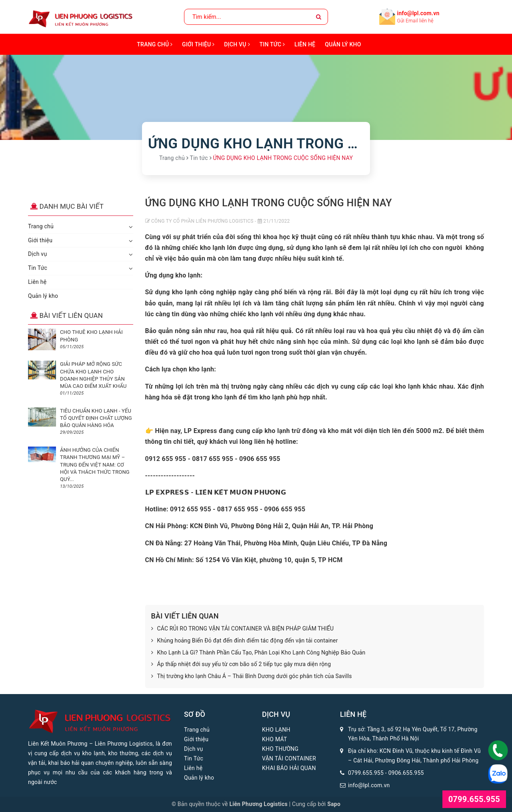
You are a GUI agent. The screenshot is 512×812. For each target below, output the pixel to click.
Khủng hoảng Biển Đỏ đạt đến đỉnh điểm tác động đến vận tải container (245, 641)
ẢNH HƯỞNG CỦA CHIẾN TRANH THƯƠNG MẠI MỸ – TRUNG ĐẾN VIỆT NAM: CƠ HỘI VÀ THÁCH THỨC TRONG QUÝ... (95, 465)
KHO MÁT (275, 739)
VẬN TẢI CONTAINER (289, 758)
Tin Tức (272, 44)
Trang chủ (155, 44)
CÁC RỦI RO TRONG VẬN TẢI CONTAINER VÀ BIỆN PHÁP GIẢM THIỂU (243, 629)
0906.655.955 (406, 773)
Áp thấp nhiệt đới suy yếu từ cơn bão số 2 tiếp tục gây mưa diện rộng (241, 664)
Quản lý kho (343, 44)
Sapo (334, 804)
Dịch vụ (237, 44)
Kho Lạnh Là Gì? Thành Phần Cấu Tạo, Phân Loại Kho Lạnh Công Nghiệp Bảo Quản (258, 653)
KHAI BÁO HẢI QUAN (289, 768)
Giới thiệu (198, 44)
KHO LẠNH (276, 730)
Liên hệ (305, 44)
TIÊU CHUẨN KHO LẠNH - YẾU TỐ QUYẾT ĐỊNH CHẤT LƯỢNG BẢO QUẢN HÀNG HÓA (96, 418)
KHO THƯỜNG (280, 749)
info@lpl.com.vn (418, 13)
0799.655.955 (366, 773)
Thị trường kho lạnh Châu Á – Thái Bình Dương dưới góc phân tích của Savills (252, 676)
